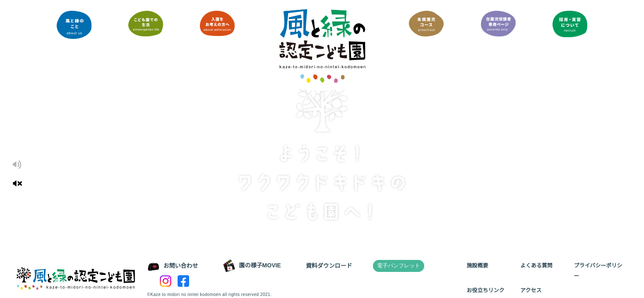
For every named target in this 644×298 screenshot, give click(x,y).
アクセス (531, 290)
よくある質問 (536, 266)
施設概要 (477, 266)
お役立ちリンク (485, 290)
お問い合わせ (173, 266)
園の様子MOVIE (252, 266)
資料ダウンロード (328, 266)
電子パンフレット (398, 266)
